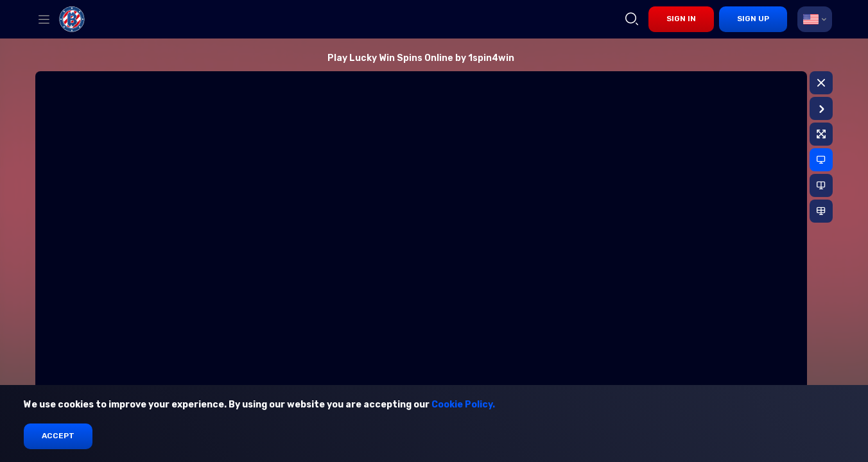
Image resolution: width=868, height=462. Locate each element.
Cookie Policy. (463, 405)
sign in (681, 19)
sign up (753, 19)
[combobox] (815, 19)
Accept (58, 436)
